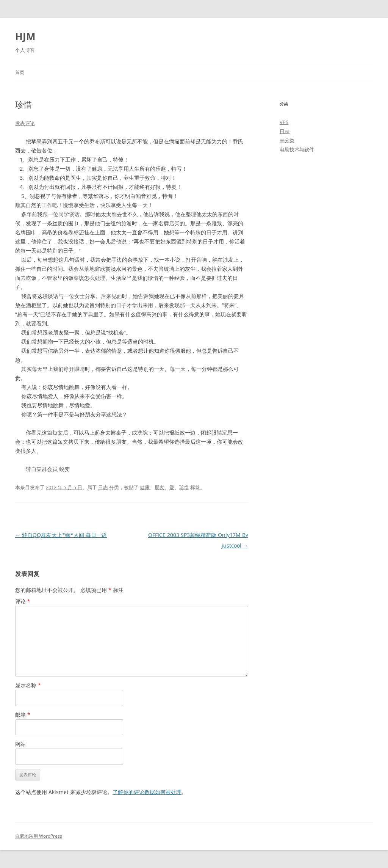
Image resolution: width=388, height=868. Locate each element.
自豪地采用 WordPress (39, 836)
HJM (25, 36)
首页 (20, 72)
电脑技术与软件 (297, 149)
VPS (284, 122)
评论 (23, 601)
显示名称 (28, 685)
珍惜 (184, 487)
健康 (145, 487)
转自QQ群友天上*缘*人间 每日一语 (61, 535)
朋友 (160, 487)
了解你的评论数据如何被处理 (147, 792)
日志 (103, 487)
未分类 (287, 140)
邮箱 (23, 715)
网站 (20, 744)
